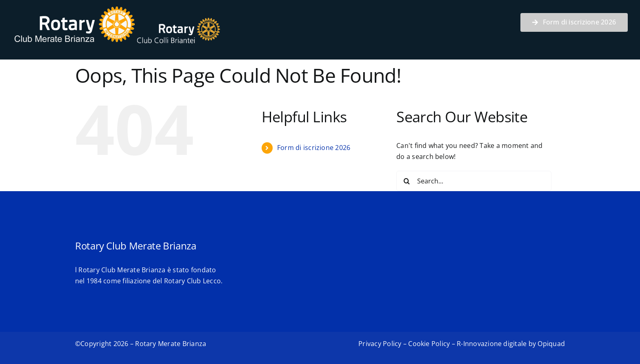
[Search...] (474, 181)
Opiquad (551, 344)
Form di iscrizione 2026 (314, 148)
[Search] (407, 181)
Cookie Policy (429, 344)
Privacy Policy (380, 344)
